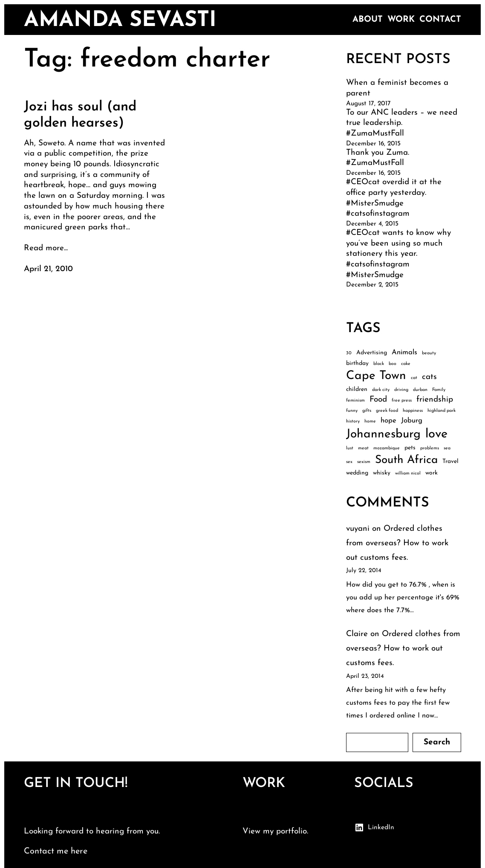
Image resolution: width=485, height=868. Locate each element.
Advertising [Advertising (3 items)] (372, 353)
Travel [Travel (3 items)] (450, 461)
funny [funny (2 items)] (352, 411)
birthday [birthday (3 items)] (357, 363)
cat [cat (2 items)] (414, 378)
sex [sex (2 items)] (349, 462)
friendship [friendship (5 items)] (435, 400)
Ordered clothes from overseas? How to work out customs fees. (397, 543)
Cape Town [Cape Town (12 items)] (376, 376)
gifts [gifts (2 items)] (367, 411)
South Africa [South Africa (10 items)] (406, 460)
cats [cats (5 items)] (429, 377)
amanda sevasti (120, 21)
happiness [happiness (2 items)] (413, 411)
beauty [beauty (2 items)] (429, 353)
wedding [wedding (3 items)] (357, 473)
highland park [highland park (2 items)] (442, 411)
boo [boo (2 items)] (393, 364)
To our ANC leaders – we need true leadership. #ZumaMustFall (402, 123)
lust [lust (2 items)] (350, 448)
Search (437, 742)
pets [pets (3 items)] (410, 448)
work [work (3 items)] (432, 473)
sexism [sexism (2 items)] (364, 462)
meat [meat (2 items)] (363, 448)
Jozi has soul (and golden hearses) (80, 115)
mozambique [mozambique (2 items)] (387, 448)
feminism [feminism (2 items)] (355, 401)
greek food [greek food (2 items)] (387, 411)
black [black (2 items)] (379, 364)
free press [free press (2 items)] (402, 401)
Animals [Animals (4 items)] (404, 352)
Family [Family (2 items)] (439, 390)
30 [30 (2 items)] (349, 353)
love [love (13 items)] (436, 434)
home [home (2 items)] (370, 421)
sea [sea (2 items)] (447, 448)
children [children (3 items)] (357, 389)
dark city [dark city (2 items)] (381, 390)
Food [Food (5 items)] (378, 400)
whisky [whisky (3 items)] (382, 473)
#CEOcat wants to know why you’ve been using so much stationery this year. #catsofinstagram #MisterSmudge (398, 254)
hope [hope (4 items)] (388, 421)
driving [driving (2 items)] (401, 390)
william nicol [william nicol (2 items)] (408, 473)
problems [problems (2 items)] (430, 448)
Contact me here (56, 851)
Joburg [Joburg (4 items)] (412, 421)
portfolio (292, 832)
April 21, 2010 (48, 269)
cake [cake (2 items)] (406, 364)
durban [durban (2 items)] (420, 390)
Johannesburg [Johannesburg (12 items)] (383, 434)
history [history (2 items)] (353, 421)
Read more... (46, 248)
